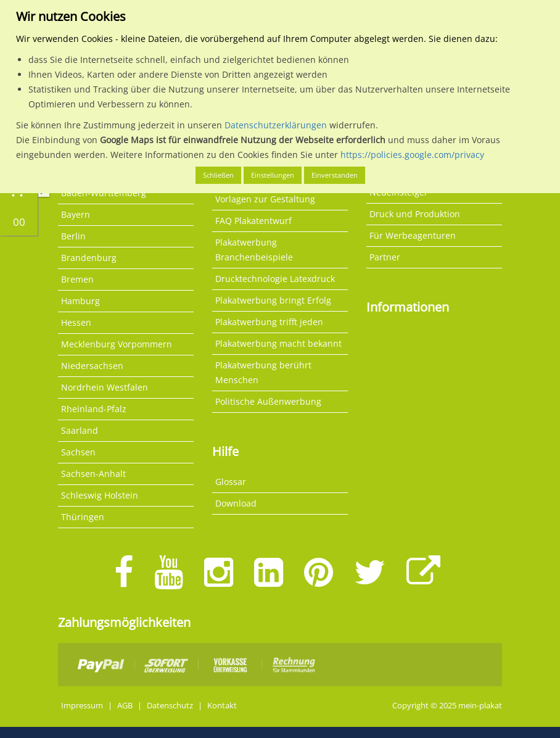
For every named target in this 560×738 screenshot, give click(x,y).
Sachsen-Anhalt (93, 474)
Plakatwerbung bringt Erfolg (273, 300)
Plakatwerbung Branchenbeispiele (254, 250)
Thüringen (83, 517)
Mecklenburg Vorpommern (117, 344)
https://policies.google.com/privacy (412, 155)
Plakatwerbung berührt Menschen (263, 372)
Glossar (231, 482)
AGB (125, 706)
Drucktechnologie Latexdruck (275, 279)
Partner (385, 257)
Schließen (218, 175)
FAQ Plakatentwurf (253, 221)
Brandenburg (89, 258)
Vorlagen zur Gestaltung (265, 199)
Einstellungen (273, 175)
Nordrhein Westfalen (105, 387)
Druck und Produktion (415, 214)
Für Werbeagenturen (413, 235)
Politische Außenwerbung (268, 401)
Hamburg (80, 301)
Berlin (73, 236)
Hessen (76, 322)
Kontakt (222, 706)
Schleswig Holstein (100, 495)
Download (236, 503)
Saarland (80, 430)
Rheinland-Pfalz (94, 409)
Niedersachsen (92, 366)
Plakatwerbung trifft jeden (269, 322)
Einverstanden (335, 175)
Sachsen (78, 452)
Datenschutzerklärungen (276, 125)
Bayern (76, 214)
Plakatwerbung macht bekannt (278, 343)
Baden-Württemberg (104, 193)
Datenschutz (170, 706)
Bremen (77, 279)
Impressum (82, 706)
